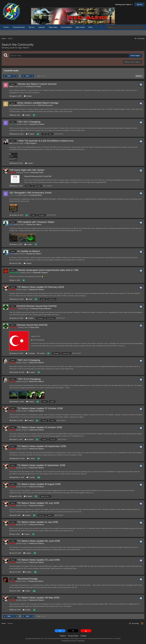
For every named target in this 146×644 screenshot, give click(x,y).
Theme (63, 636)
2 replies (30, 318)
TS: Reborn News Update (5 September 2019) (41, 465)
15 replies (27, 572)
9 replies (28, 263)
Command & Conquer (33, 86)
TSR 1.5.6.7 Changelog (29, 122)
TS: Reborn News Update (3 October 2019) (40, 427)
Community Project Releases (41, 308)
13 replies (29, 420)
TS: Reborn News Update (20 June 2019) (39, 541)
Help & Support (31, 143)
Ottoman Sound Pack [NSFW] (32, 325)
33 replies (29, 439)
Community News (35, 195)
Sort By (139, 76)
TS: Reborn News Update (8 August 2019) (39, 484)
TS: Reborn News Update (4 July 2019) (38, 522)
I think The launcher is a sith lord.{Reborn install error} (45, 141)
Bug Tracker (80, 27)
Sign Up (140, 4)
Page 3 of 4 (41, 76)
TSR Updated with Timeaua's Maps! (36, 222)
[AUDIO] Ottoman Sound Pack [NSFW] (37, 306)
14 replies (31, 372)
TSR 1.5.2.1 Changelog (29, 360)
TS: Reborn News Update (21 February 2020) (41, 287)
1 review (41, 353)
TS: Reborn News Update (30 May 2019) (38, 598)
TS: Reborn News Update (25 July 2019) (38, 503)
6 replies (28, 244)
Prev (9, 76)
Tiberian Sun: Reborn (37, 124)
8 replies (28, 96)
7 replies (31, 458)
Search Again (135, 55)
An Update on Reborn (29, 251)
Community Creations (40, 273)
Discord (32, 27)
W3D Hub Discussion (45, 105)
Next (28, 76)
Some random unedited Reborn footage (38, 103)
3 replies (26, 115)
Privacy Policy (73, 636)
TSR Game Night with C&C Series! (27, 170)
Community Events (37, 172)
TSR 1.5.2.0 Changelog (29, 379)
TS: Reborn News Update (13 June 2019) (39, 560)
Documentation (67, 27)
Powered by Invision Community (73, 641)
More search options (133, 62)
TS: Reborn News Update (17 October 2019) (40, 408)
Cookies (83, 636)
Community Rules (19, 27)
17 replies (30, 134)
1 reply (29, 299)
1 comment (30, 353)
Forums (6, 27)
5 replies (29, 163)
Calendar (42, 27)
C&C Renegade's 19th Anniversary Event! (30, 193)
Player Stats (53, 27)
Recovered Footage (27, 579)
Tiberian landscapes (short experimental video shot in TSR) (48, 270)
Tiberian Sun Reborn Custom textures (37, 84)
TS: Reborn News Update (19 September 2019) (42, 446)
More (91, 27)
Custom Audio (34, 327)
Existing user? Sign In (124, 4)
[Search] (117, 27)
